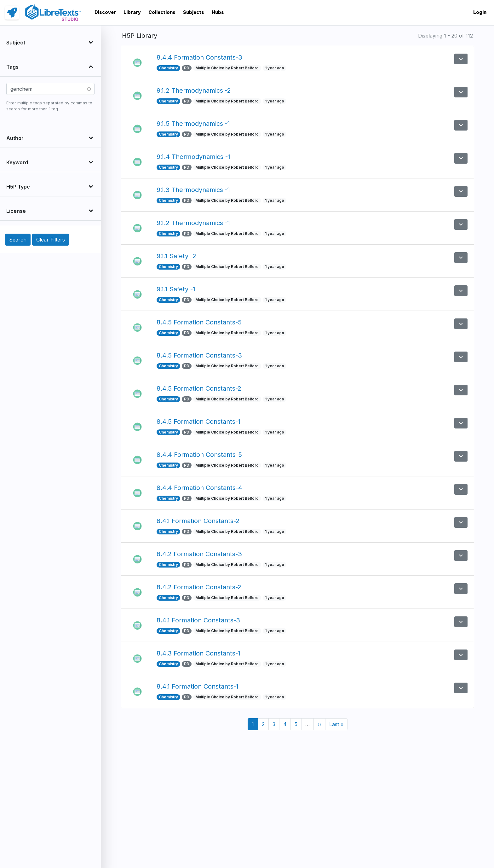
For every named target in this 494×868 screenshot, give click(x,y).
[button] (461, 59)
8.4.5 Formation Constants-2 (199, 388)
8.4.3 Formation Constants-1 (198, 653)
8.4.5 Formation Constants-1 (198, 422)
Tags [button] (12, 67)
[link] (12, 13)
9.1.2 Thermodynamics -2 (194, 90)
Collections (162, 12)
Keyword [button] (17, 162)
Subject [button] (16, 43)
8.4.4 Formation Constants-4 (199, 488)
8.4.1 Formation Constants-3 (198, 620)
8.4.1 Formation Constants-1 (198, 686)
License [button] (16, 211)
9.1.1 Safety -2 (176, 256)
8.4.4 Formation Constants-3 (199, 57)
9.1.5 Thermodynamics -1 (193, 124)
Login (480, 12)
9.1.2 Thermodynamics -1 (193, 223)
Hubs (218, 12)
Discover (105, 12)
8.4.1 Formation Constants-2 (198, 521)
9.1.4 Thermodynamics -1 (193, 157)
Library (132, 12)
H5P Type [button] (18, 187)
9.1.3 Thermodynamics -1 (193, 190)
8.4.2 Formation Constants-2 (199, 587)
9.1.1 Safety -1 (176, 289)
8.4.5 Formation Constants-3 (199, 355)
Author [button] (15, 138)
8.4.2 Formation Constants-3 (199, 554)
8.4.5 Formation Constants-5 (199, 322)
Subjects (194, 12)
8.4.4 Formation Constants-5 (199, 455)
